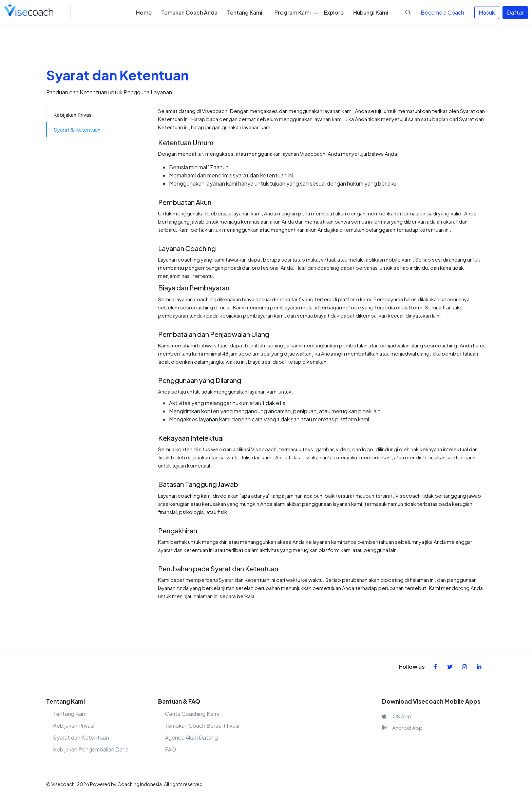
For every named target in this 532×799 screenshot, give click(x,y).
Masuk (487, 12)
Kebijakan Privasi (73, 115)
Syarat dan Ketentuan (81, 737)
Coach (442, 13)
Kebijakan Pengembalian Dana (91, 749)
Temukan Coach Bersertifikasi (202, 726)
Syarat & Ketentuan (77, 129)
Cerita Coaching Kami (192, 714)
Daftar (515, 12)
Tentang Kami (70, 714)
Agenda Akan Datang (191, 737)
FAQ (170, 749)
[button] (403, 13)
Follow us (412, 667)
